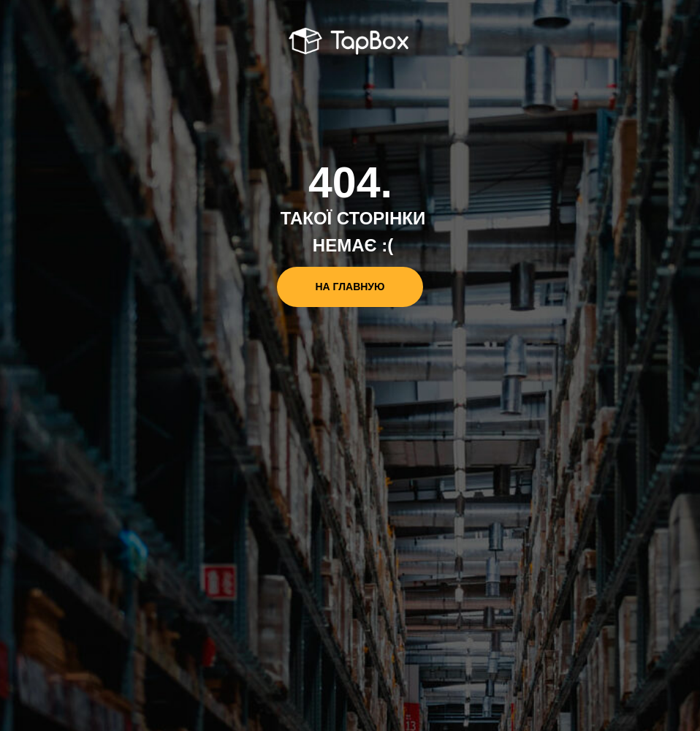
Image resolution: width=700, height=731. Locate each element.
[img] (350, 42)
